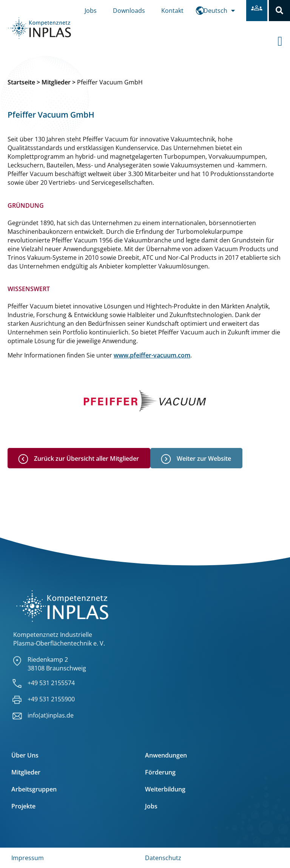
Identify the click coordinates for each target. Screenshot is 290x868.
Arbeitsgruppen (34, 789)
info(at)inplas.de (51, 716)
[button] (279, 11)
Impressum (28, 858)
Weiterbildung (165, 789)
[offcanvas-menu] (284, 35)
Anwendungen (166, 755)
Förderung (160, 772)
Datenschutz (163, 858)
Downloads (129, 11)
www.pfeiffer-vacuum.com (152, 355)
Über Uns (25, 755)
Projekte (23, 806)
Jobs (91, 11)
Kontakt (172, 11)
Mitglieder (56, 83)
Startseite (21, 83)
